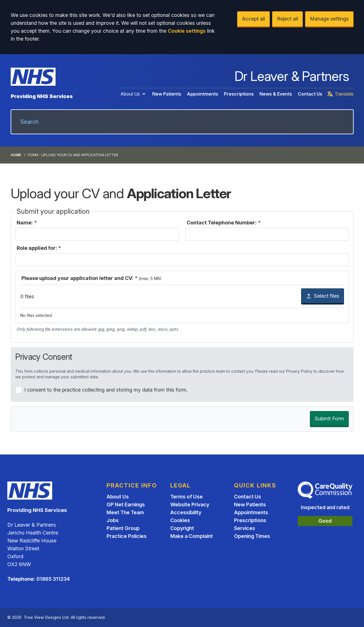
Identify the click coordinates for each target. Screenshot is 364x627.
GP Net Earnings (126, 505)
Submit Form (329, 419)
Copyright (182, 528)
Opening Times (252, 536)
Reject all (287, 19)
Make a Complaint (192, 536)
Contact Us (310, 94)
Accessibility (186, 512)
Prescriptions (239, 94)
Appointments (203, 94)
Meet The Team (125, 512)
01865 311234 (53, 579)
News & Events (276, 94)
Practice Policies (127, 536)
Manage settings (329, 19)
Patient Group (123, 528)
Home (16, 155)
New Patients (167, 94)
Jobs (113, 520)
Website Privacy (190, 505)
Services (245, 528)
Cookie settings (187, 31)
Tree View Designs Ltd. (47, 617)
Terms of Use (187, 497)
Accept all (253, 19)
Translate (340, 94)
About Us (134, 94)
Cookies (180, 520)
